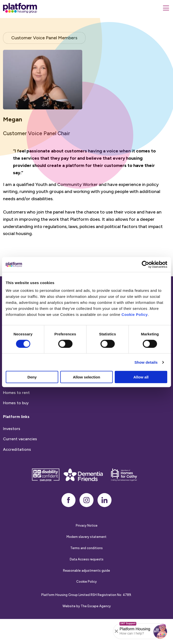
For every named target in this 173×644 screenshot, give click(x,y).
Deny (32, 377)
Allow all (141, 377)
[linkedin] (104, 525)
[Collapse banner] (116, 631)
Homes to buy (16, 428)
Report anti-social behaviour (29, 392)
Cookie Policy (135, 314)
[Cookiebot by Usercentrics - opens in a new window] (145, 264)
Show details (146, 362)
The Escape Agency (96, 631)
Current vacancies (20, 464)
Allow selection (86, 377)
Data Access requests (87, 584)
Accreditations (17, 474)
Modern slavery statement (86, 562)
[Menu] (166, 8)
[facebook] (68, 525)
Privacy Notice (87, 550)
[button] (160, 631)
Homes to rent (16, 417)
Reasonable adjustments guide (86, 595)
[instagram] (86, 525)
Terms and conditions (86, 573)
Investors (12, 453)
